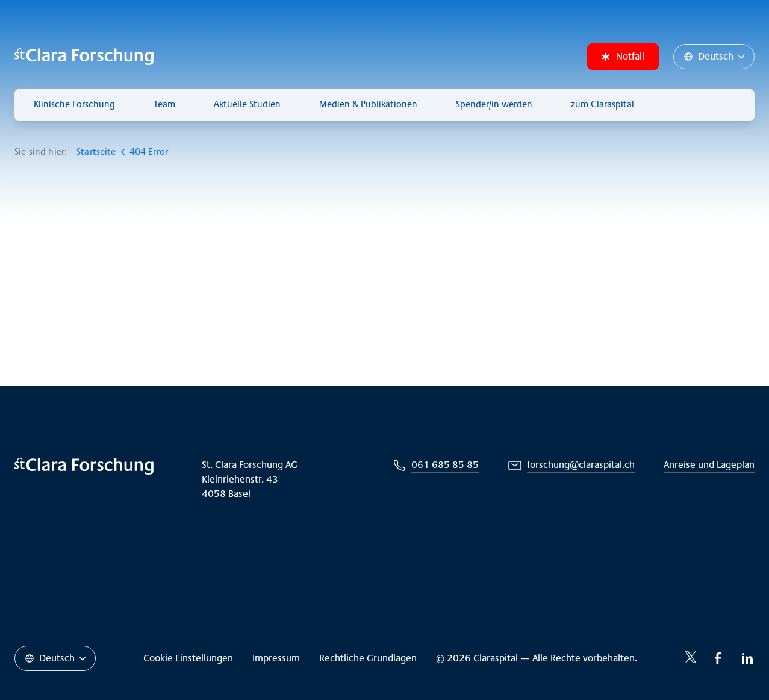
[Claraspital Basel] (84, 57)
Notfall (623, 56)
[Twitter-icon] (691, 657)
